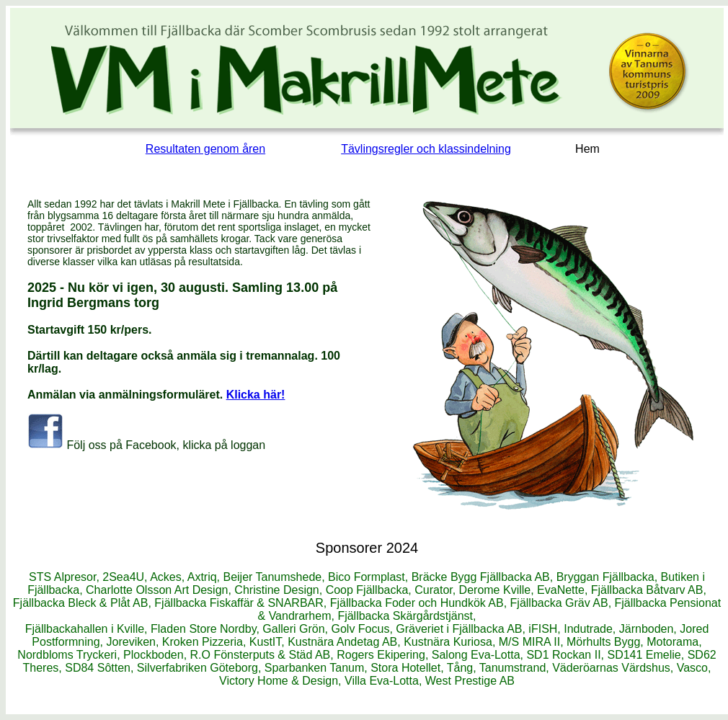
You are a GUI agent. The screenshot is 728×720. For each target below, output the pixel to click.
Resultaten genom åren (205, 149)
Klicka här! (256, 395)
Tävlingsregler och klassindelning (426, 149)
